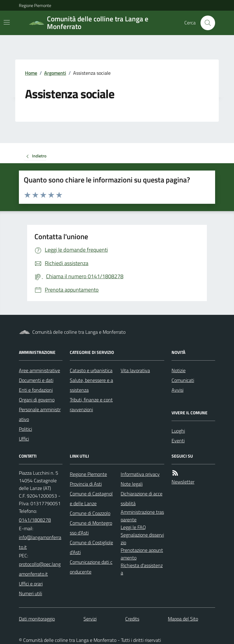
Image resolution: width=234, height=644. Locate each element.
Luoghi (178, 431)
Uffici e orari (31, 584)
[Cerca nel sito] (205, 23)
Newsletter (183, 482)
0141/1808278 (35, 520)
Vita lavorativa (135, 370)
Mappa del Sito (183, 619)
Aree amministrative (39, 370)
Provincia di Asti (86, 484)
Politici (25, 429)
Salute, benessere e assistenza (91, 385)
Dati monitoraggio (37, 619)
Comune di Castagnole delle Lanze (91, 498)
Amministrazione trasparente (142, 516)
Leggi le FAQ (133, 527)
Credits (132, 619)
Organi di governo (37, 400)
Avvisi (177, 390)
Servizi (90, 619)
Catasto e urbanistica (91, 370)
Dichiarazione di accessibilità (142, 498)
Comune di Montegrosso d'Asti (91, 528)
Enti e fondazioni (36, 390)
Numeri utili (30, 593)
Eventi (178, 441)
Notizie (179, 370)
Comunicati (183, 380)
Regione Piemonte (35, 5)
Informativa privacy (140, 474)
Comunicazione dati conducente (91, 567)
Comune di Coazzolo (90, 513)
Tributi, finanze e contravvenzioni (91, 405)
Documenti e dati (36, 380)
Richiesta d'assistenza (142, 569)
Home (31, 73)
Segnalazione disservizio (142, 539)
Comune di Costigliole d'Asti (91, 547)
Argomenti (55, 73)
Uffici (24, 439)
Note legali (132, 484)
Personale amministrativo (40, 414)
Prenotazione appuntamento (142, 554)
